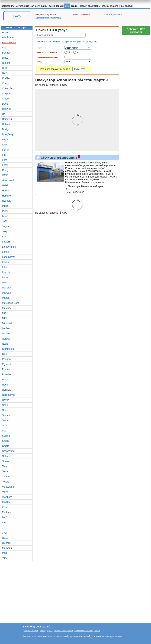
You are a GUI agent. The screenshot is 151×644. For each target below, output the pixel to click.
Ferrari (6, 150)
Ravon (6, 385)
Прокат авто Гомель (80, 14)
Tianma (6, 477)
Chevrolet (7, 88)
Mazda (6, 298)
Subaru (6, 456)
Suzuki (6, 461)
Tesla (5, 471)
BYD (5, 73)
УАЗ (4, 558)
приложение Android (84, 631)
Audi (5, 48)
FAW (5, 145)
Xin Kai (6, 502)
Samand (7, 415)
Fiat (4, 155)
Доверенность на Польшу (48, 18)
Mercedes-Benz (11, 303)
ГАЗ (4, 522)
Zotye (5, 507)
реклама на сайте (31, 631)
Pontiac (6, 369)
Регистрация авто (113, 14)
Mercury (7, 308)
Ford (5, 160)
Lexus (5, 262)
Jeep (5, 231)
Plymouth (7, 364)
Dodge (6, 129)
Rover (5, 400)
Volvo (5, 492)
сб (69, 52)
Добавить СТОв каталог (136, 30)
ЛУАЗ (5, 538)
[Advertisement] (136, 90)
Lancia (6, 252)
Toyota (6, 482)
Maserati (7, 288)
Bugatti (6, 63)
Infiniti (5, 206)
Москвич (7, 548)
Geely (5, 170)
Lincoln (6, 272)
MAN (5, 282)
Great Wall (8, 180)
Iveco (5, 216)
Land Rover (8, 257)
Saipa (5, 410)
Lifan (5, 267)
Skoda (6, 441)
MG (4, 313)
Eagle (5, 139)
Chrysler (7, 94)
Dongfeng (7, 134)
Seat (5, 431)
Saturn (6, 420)
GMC (5, 175)
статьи (97, 631)
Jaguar (6, 226)
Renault (6, 390)
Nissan (6, 334)
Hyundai (7, 201)
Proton (6, 379)
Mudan (6, 328)
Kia (4, 237)
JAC (4, 221)
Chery (5, 83)
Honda (6, 191)
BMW (5, 58)
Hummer (7, 196)
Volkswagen (9, 487)
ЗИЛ (5, 533)
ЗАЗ (4, 528)
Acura (5, 32)
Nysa (5, 344)
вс (78, 52)
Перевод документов (46, 14)
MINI (5, 318)
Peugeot (7, 359)
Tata (4, 466)
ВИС (5, 517)
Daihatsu (7, 119)
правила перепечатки (63, 631)
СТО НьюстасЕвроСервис (59, 158)
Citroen (6, 99)
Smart (5, 446)
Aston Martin (9, 42)
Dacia (5, 104)
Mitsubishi (8, 323)
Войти (17, 16)
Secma (6, 436)
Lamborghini (9, 247)
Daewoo (7, 109)
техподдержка (46, 631)
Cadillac (7, 78)
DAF (5, 114)
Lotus (5, 277)
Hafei (5, 185)
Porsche (7, 374)
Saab (5, 405)
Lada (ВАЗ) (8, 242)
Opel (5, 354)
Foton (5, 165)
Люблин (7, 543)
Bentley (6, 53)
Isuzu (5, 211)
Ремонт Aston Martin (48, 42)
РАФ (5, 553)
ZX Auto (7, 512)
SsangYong (8, 451)
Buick (5, 68)
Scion (5, 425)
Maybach (7, 293)
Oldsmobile (8, 349)
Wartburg (7, 497)
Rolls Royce (9, 395)
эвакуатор (91, 42)
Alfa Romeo (9, 37)
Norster (6, 339)
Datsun (6, 124)
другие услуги (73, 42)
